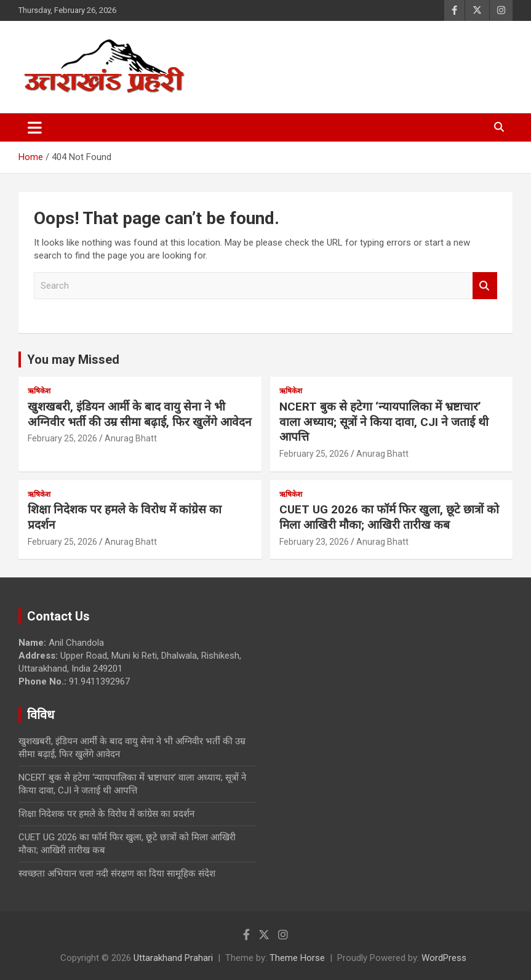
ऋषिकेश (39, 391)
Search (485, 286)
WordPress (444, 958)
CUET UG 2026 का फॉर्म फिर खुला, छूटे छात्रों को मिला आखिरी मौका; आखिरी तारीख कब (389, 517)
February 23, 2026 (314, 542)
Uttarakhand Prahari (173, 958)
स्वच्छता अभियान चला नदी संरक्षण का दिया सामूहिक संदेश (117, 874)
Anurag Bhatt (131, 438)
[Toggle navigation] (35, 127)
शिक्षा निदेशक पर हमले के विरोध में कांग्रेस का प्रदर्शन (106, 814)
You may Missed (73, 359)
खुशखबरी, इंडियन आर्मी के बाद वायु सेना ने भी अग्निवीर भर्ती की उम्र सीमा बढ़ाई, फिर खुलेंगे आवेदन (140, 414)
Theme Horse (297, 958)
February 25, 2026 (62, 438)
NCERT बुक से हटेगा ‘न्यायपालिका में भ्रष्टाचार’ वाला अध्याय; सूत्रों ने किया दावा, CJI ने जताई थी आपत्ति (384, 422)
